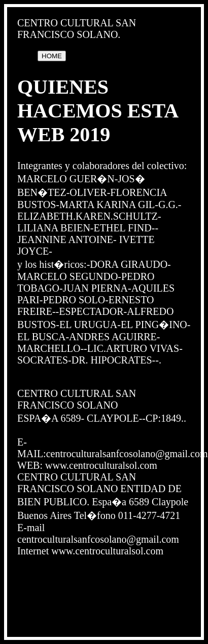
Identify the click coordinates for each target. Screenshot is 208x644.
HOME (52, 56)
